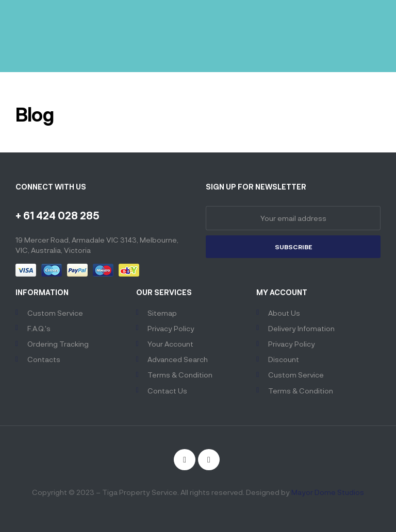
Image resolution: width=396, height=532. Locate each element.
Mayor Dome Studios (328, 492)
